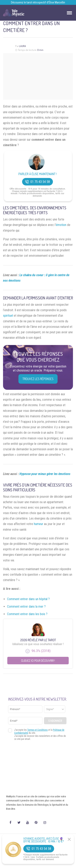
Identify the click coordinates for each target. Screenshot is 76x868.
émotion (61, 225)
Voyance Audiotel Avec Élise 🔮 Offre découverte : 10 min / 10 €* (44, 840)
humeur (39, 524)
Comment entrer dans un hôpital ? (28, 599)
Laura (22, 46)
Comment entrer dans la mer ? (26, 607)
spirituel (8, 316)
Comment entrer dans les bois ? (27, 614)
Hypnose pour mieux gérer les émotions (45, 474)
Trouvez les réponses (38, 379)
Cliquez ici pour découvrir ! (38, 661)
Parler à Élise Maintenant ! (37, 174)
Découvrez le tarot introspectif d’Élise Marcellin (38, 2)
